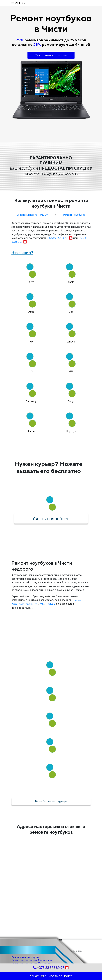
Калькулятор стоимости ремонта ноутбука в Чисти (51, 203)
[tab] (31, 272)
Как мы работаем (51, 648)
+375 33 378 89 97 (51, 968)
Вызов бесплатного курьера (51, 801)
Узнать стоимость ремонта (51, 55)
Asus (14, 604)
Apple (29, 604)
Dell (36, 604)
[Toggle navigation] (18, 3)
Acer (21, 604)
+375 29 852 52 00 (60, 238)
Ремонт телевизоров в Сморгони (31, 963)
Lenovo (78, 600)
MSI (42, 604)
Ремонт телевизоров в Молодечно (32, 960)
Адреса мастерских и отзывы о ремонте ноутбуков (51, 829)
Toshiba (51, 604)
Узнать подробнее (51, 518)
